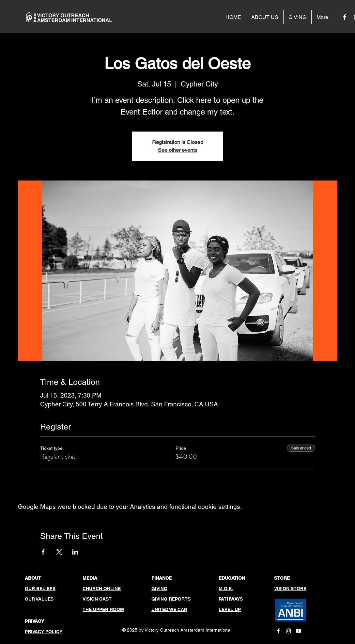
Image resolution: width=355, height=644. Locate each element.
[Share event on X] (59, 552)
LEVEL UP (230, 609)
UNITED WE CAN (169, 609)
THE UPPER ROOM (103, 609)
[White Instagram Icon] (288, 631)
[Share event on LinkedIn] (75, 552)
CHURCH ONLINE (102, 589)
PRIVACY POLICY (44, 632)
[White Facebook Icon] (345, 17)
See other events (177, 150)
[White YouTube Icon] (299, 631)
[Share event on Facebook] (43, 552)
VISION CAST (97, 599)
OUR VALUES (39, 599)
